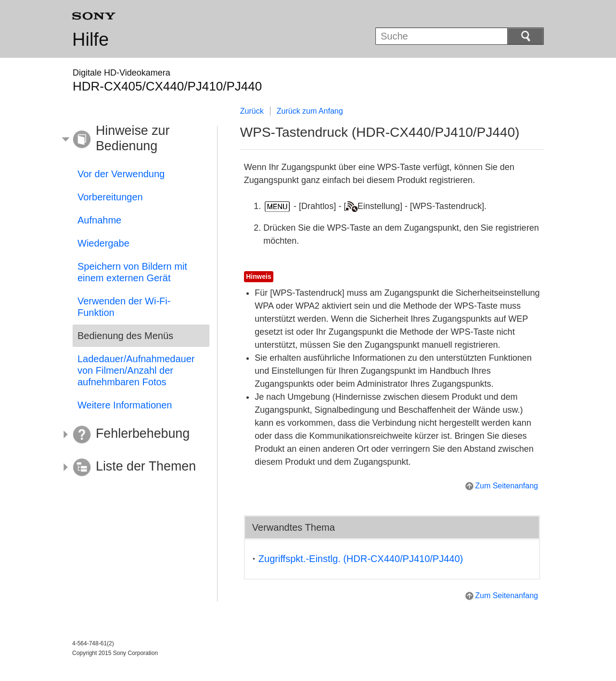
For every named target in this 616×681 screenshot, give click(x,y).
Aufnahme (99, 220)
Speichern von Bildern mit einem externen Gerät (132, 272)
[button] (134, 140)
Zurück (252, 111)
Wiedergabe (103, 243)
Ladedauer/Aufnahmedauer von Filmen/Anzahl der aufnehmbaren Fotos (136, 370)
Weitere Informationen (125, 405)
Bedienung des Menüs (125, 336)
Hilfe (90, 39)
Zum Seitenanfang (507, 486)
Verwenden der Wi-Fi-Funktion (124, 307)
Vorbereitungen (110, 197)
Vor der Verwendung (121, 174)
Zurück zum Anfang (310, 111)
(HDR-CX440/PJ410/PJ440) (361, 559)
